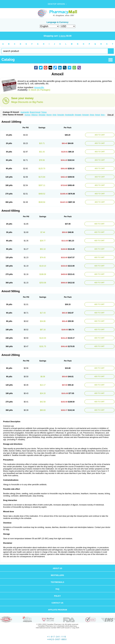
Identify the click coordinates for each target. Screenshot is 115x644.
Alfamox (35, 115)
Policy (57, 596)
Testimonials (57, 582)
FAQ (57, 589)
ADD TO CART (100, 135)
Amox (92, 115)
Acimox (27, 115)
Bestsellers (57, 575)
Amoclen (61, 115)
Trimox (44, 112)
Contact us (57, 603)
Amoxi (97, 115)
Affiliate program (57, 610)
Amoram (85, 115)
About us (57, 568)
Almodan (42, 115)
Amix (54, 115)
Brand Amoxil (35, 112)
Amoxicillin (39, 87)
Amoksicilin (69, 115)
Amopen (78, 115)
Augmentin (25, 112)
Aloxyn (49, 115)
